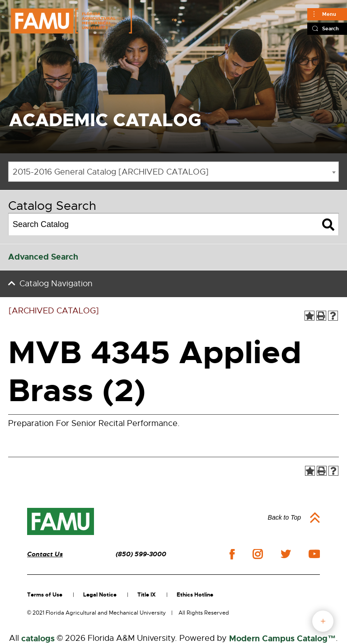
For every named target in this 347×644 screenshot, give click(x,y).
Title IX (147, 595)
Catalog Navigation (56, 284)
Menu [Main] (329, 14)
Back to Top (284, 517)
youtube (314, 554)
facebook (232, 554)
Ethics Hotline (195, 595)
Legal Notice (100, 595)
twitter (286, 554)
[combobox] (173, 172)
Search (331, 28)
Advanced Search (43, 257)
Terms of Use (45, 595)
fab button (323, 621)
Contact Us (45, 554)
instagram (258, 554)
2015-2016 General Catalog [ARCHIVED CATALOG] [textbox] (111, 172)
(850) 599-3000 (141, 554)
